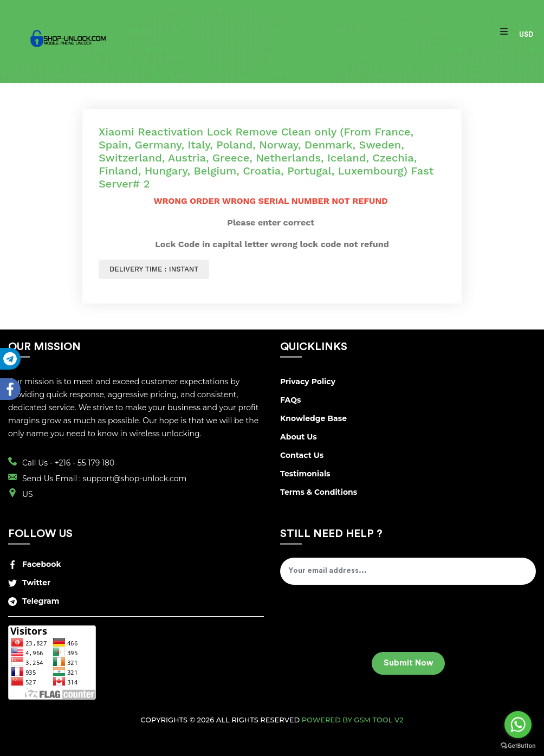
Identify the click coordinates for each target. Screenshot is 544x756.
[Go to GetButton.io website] (518, 745)
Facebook (35, 564)
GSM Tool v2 (378, 720)
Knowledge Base (313, 418)
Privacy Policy (308, 382)
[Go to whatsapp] (518, 725)
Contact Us (302, 455)
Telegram (34, 601)
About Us (299, 437)
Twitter (29, 583)
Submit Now (408, 663)
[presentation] (362, 622)
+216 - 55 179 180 (85, 463)
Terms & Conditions (319, 492)
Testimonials (305, 474)
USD (526, 34)
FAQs (290, 400)
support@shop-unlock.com (135, 479)
